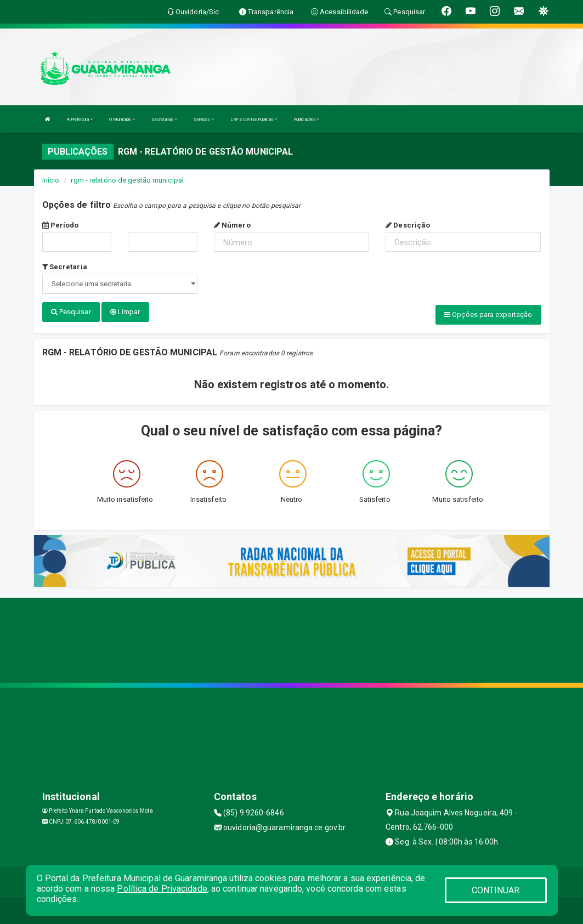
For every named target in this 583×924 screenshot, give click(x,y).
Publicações (306, 119)
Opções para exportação (488, 314)
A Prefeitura (80, 119)
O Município (122, 119)
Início (51, 180)
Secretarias (164, 119)
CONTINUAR (496, 890)
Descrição (408, 225)
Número (232, 225)
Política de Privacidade (162, 889)
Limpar (125, 312)
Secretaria (65, 267)
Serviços (204, 119)
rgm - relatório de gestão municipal (127, 180)
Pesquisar (71, 312)
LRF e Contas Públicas (254, 119)
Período (61, 225)
